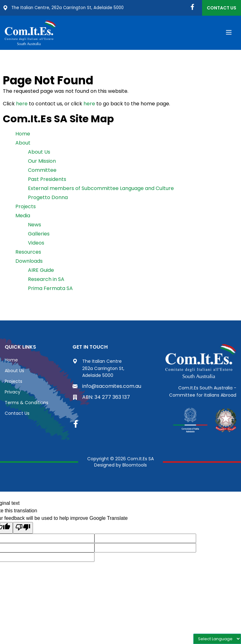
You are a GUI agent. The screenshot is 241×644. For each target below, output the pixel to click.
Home (23, 134)
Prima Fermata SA (50, 289)
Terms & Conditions (27, 403)
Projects (26, 207)
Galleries (39, 234)
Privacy (13, 393)
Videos (36, 243)
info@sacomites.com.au (107, 386)
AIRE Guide (41, 271)
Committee (42, 171)
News (35, 225)
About (23, 143)
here (22, 104)
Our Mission (42, 162)
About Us (39, 153)
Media (23, 216)
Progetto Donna (48, 198)
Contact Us (222, 8)
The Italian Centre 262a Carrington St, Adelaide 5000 (98, 369)
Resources (28, 253)
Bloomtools (135, 465)
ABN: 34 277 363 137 (101, 398)
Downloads (29, 262)
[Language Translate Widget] (217, 639)
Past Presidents (47, 180)
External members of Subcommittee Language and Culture (101, 189)
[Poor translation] (23, 528)
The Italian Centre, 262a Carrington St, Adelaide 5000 (65, 8)
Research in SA (46, 280)
